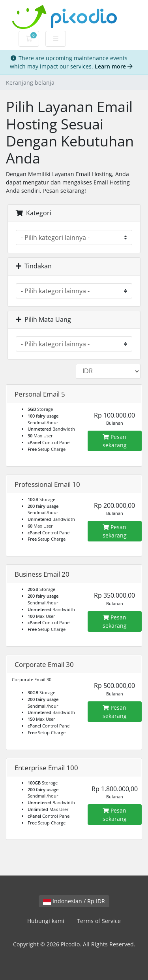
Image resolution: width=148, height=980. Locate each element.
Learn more (114, 66)
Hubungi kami (46, 921)
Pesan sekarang (115, 441)
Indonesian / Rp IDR (74, 901)
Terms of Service (99, 921)
